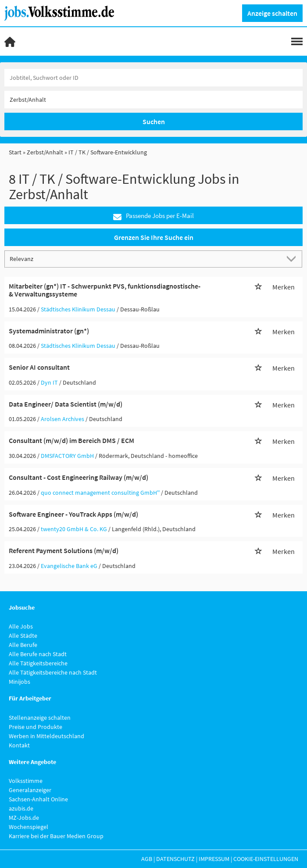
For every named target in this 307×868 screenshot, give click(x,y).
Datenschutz (175, 859)
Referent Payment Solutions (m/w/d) (64, 550)
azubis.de (21, 808)
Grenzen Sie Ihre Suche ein (154, 237)
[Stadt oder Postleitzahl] (153, 100)
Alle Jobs (21, 626)
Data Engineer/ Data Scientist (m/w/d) (66, 404)
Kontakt (19, 745)
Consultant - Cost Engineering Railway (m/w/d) (79, 477)
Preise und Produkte (36, 727)
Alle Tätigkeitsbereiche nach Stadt (53, 672)
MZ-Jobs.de (24, 818)
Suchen (154, 121)
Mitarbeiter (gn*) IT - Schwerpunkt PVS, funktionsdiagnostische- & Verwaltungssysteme (105, 290)
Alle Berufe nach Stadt (38, 654)
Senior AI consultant (39, 367)
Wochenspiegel (29, 827)
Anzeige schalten (272, 13)
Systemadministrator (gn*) (49, 331)
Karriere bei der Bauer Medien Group (56, 836)
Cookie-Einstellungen (266, 859)
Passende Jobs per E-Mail (153, 216)
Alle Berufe (23, 645)
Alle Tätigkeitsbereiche (38, 663)
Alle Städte (23, 636)
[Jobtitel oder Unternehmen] (153, 78)
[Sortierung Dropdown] (293, 259)
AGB (147, 859)
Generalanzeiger (30, 790)
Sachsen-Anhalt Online (38, 799)
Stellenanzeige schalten (40, 718)
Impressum (214, 859)
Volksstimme (26, 781)
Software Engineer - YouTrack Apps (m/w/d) (73, 514)
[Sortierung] (145, 259)
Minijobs (20, 682)
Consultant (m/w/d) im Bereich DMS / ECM (71, 440)
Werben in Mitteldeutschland (46, 736)
